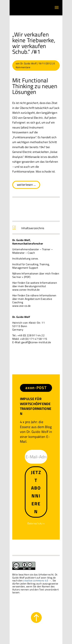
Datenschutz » (36, 523)
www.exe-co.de (22, 306)
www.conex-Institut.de (26, 290)
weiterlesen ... (26, 185)
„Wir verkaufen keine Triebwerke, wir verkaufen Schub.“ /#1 (34, 43)
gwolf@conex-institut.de (36, 342)
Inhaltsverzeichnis (33, 228)
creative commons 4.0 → (37, 580)
